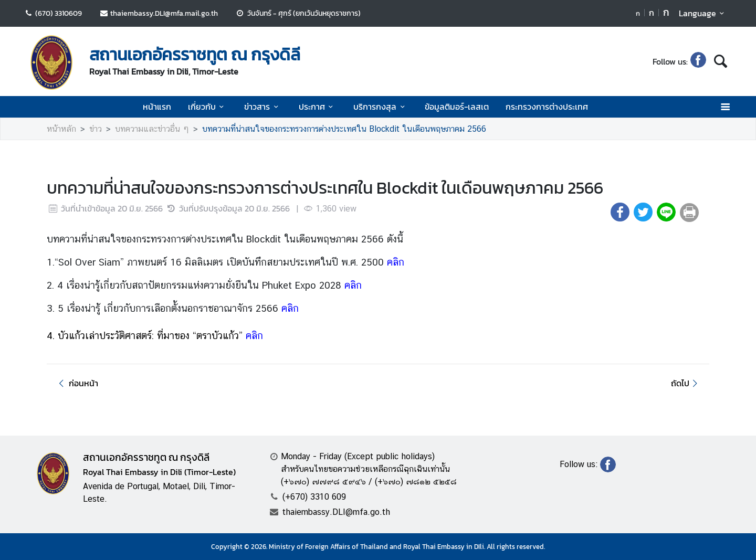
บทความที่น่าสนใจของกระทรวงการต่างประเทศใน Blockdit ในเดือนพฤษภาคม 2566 (344, 129)
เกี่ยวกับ (208, 107)
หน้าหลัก (61, 129)
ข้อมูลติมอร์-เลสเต (457, 107)
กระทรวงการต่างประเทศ (547, 107)
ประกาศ (318, 107)
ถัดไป (686, 383)
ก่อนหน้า (77, 383)
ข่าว (96, 129)
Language (703, 13)
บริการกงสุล (381, 107)
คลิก (396, 262)
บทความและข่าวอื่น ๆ (152, 129)
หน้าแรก (157, 107)
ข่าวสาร (263, 107)
